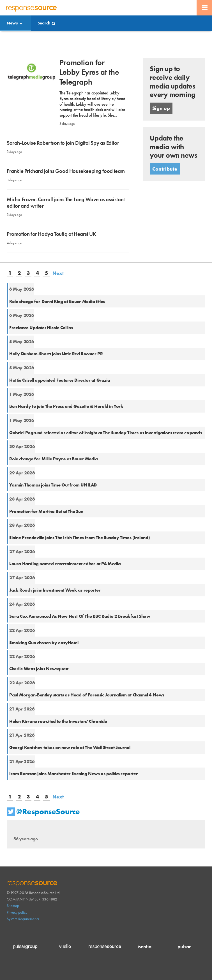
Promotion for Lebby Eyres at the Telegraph (89, 72)
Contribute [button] (165, 169)
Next (58, 273)
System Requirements (23, 919)
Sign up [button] (161, 108)
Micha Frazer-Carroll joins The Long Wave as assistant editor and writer (66, 203)
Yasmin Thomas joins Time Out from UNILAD (53, 485)
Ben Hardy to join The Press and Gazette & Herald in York (66, 406)
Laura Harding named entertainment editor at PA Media (65, 564)
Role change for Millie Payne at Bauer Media (54, 459)
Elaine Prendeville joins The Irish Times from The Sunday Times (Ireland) (79, 537)
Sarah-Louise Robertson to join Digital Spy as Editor (63, 143)
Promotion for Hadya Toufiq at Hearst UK (51, 234)
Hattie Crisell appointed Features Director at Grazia (60, 380)
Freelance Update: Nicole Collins (41, 328)
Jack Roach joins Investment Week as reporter (55, 590)
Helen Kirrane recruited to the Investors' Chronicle (58, 721)
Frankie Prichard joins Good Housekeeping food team (66, 171)
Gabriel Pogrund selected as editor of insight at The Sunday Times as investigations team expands (106, 433)
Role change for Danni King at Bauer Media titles (57, 301)
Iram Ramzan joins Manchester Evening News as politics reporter (73, 774)
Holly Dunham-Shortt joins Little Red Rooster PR (56, 354)
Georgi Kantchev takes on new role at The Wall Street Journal (70, 747)
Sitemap (13, 906)
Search (44, 23)
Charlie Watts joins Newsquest (39, 669)
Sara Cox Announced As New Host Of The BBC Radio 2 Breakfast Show (80, 616)
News (12, 23)
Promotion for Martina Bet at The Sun (46, 511)
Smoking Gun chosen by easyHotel (44, 643)
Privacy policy (17, 912)
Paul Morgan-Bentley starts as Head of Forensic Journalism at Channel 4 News (87, 695)
